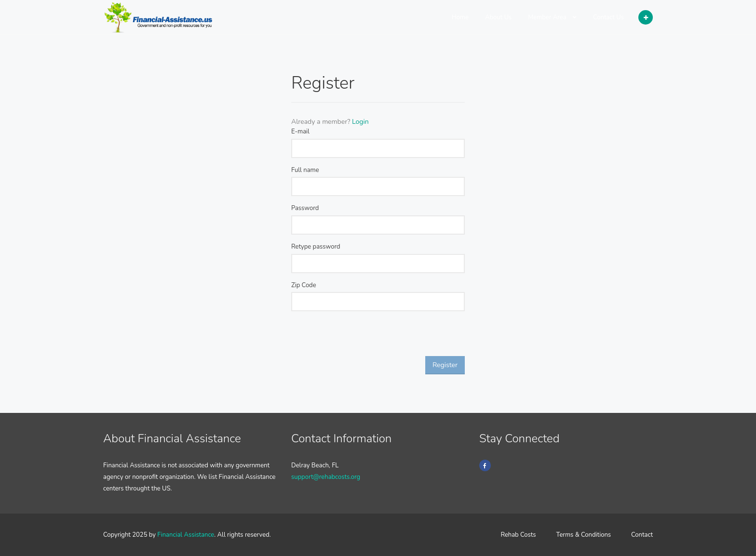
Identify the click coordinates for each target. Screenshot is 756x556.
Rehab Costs (518, 535)
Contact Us (608, 17)
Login (360, 122)
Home (460, 17)
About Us (498, 17)
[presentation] (364, 337)
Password (305, 208)
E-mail (300, 132)
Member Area (552, 17)
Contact (642, 535)
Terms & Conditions (584, 535)
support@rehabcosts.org (326, 477)
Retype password (316, 247)
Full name (305, 170)
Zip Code (304, 285)
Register (445, 365)
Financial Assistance (186, 535)
